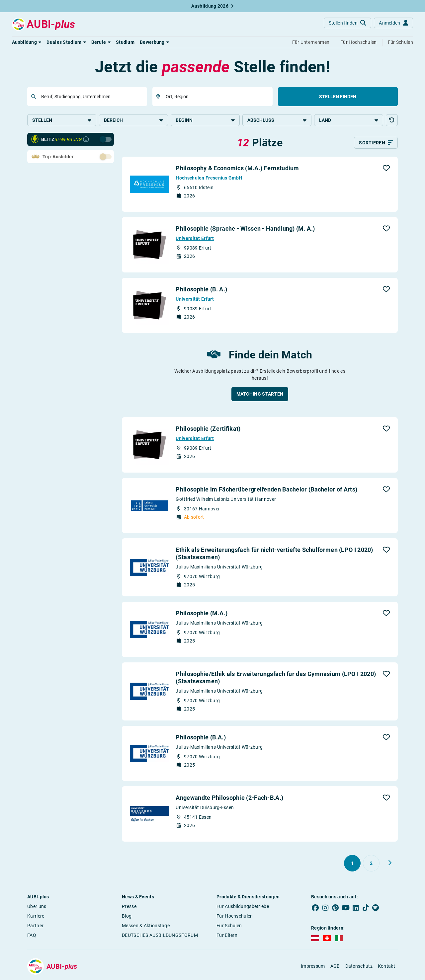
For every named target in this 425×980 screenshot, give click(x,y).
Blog (127, 916)
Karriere (36, 916)
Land (349, 120)
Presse (129, 906)
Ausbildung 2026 (212, 6)
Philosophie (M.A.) (201, 613)
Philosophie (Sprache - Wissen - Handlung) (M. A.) (245, 228)
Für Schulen (229, 926)
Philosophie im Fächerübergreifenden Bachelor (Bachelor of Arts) (266, 489)
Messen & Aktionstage (146, 926)
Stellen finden (338, 97)
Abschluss (277, 120)
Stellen (62, 120)
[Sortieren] (376, 143)
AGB (335, 966)
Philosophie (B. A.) (201, 289)
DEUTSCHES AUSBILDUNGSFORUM (160, 935)
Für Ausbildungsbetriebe (243, 906)
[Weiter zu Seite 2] (390, 863)
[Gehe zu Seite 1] (352, 863)
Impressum (313, 966)
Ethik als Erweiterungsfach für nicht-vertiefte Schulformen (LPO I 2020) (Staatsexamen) (274, 553)
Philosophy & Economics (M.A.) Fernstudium (237, 168)
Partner (35, 926)
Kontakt (386, 966)
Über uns (37, 906)
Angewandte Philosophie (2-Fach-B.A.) (229, 798)
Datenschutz (359, 966)
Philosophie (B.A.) (201, 737)
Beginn (205, 120)
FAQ (32, 935)
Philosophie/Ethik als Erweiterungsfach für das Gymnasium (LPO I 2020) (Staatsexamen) (276, 678)
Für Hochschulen (235, 916)
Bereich (133, 120)
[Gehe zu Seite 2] (371, 863)
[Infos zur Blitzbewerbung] (86, 139)
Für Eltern (227, 935)
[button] (27, 42)
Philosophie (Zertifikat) (208, 429)
